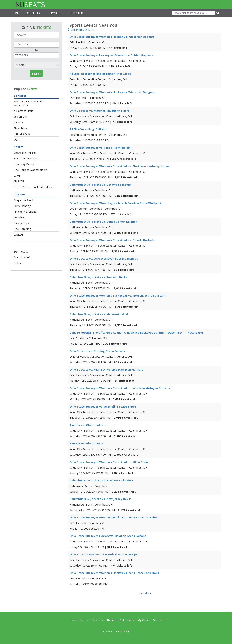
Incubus (19, 122)
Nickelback (20, 128)
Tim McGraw (22, 134)
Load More (144, 593)
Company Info (23, 257)
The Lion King (22, 229)
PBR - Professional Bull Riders (33, 187)
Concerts (20, 96)
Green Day (21, 116)
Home (73, 620)
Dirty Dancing (22, 206)
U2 (16, 139)
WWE (17, 175)
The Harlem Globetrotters (31, 170)
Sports (19, 147)
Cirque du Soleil (23, 200)
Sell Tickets (21, 251)
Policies (19, 263)
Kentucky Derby (24, 164)
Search (36, 73)
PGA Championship (26, 158)
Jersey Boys (21, 223)
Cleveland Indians (25, 153)
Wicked (18, 234)
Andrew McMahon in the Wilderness (29, 103)
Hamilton (20, 217)
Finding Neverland (25, 212)
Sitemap (158, 620)
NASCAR (19, 181)
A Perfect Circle (24, 111)
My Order (144, 620)
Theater (19, 194)
